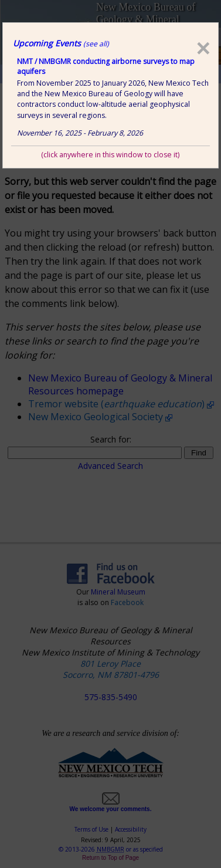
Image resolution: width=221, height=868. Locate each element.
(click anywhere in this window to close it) (110, 155)
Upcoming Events (61, 43)
